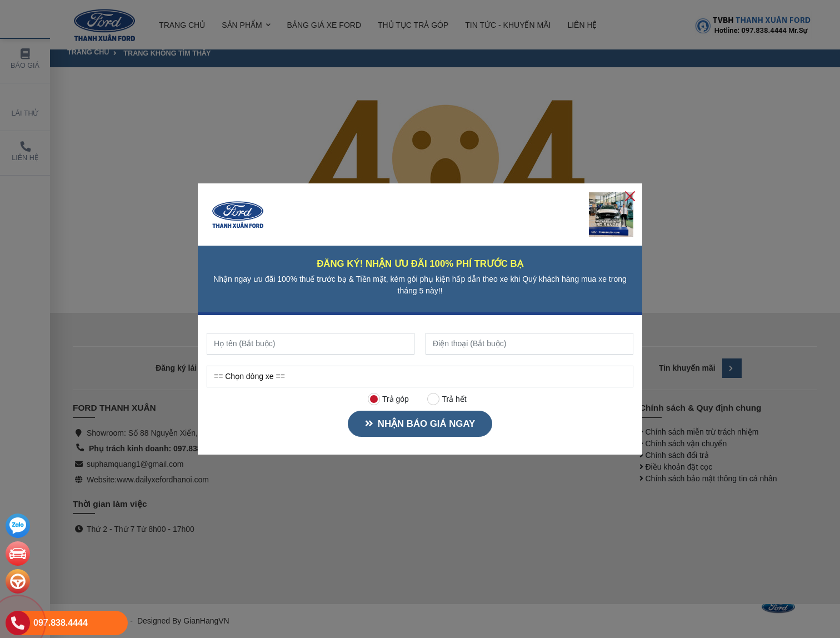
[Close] (630, 196)
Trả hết (447, 399)
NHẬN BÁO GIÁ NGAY (420, 424)
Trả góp (388, 399)
